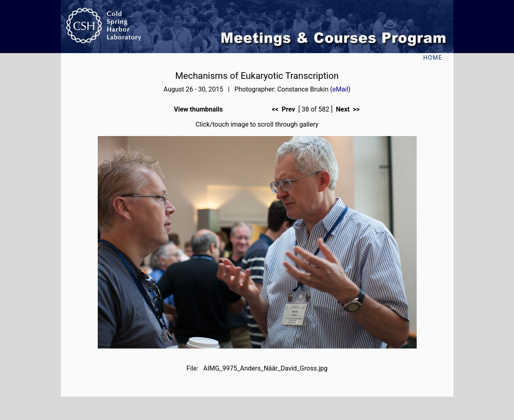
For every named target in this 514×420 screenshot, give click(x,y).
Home (433, 58)
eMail (340, 89)
